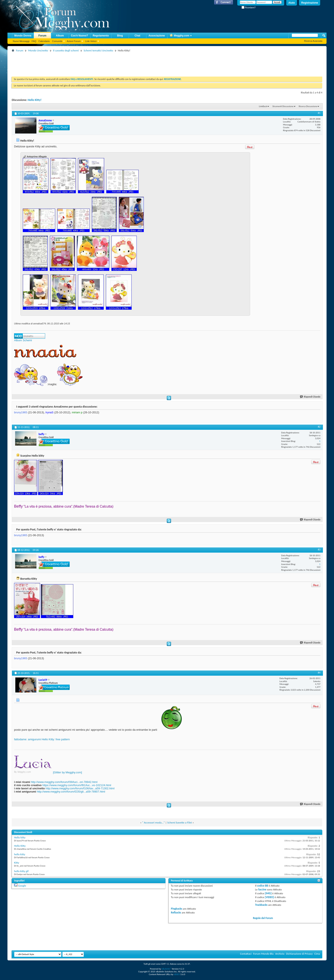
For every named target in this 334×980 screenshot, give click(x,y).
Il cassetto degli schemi (66, 50)
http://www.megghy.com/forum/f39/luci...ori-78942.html (64, 782)
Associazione (157, 36)
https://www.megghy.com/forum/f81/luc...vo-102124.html (77, 785)
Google (22, 886)
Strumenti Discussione (283, 106)
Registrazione (310, 3)
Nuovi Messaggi (21, 41)
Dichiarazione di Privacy (299, 954)
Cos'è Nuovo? (79, 36)
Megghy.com (179, 36)
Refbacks (176, 912)
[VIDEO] (270, 897)
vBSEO (177, 974)
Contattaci (246, 954)
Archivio (280, 954)
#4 (319, 673)
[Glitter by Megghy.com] (68, 772)
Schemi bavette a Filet (179, 822)
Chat (137, 36)
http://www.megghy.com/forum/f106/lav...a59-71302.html (80, 788)
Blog (120, 36)
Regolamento (101, 36)
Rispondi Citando (310, 397)
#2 (319, 427)
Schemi (27, 340)
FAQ (34, 41)
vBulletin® (166, 969)
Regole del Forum (263, 918)
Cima (317, 954)
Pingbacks (176, 909)
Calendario (44, 41)
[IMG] (268, 893)
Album (60, 36)
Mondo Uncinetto (38, 50)
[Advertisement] (89, 63)
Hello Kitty (20, 846)
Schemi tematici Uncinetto (99, 50)
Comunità (57, 41)
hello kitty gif (21, 871)
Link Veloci (91, 41)
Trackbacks (261, 905)
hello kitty (20, 854)
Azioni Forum (74, 41)
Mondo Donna (23, 36)
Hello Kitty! (35, 100)
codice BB (263, 886)
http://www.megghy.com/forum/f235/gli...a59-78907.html (71, 792)
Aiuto (292, 3)
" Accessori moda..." (153, 822)
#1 (319, 113)
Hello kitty (20, 837)
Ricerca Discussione (308, 106)
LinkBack (263, 106)
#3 (319, 550)
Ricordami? (249, 8)
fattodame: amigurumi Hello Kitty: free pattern (42, 739)
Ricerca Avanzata (313, 41)
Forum (42, 36)
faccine (262, 889)
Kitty (17, 863)
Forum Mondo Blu (263, 954)
